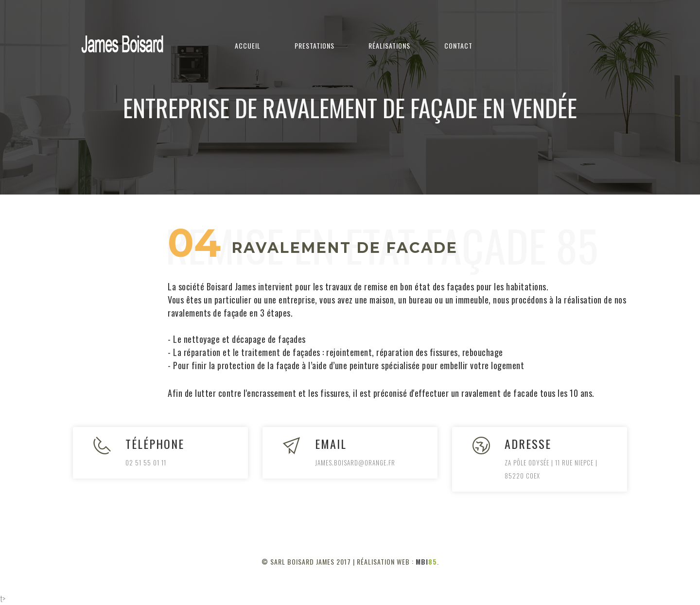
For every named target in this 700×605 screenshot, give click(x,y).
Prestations (315, 45)
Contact (458, 45)
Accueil (248, 45)
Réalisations (389, 45)
